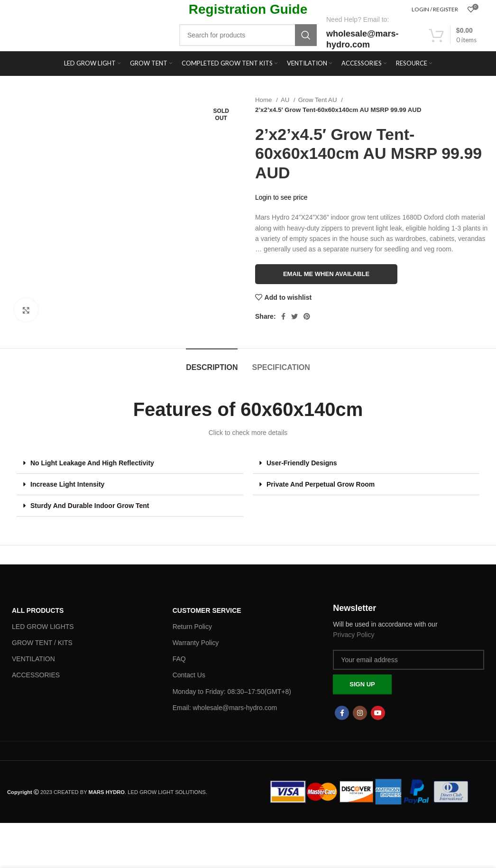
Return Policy (192, 627)
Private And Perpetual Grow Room (321, 484)
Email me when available (326, 274)
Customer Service (207, 610)
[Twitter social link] (294, 316)
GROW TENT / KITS (42, 643)
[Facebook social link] (283, 316)
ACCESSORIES (36, 675)
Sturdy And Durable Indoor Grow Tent (90, 506)
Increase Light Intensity (67, 484)
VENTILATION (33, 659)
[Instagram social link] (360, 713)
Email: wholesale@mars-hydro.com (225, 708)
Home (264, 100)
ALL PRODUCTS (38, 610)
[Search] (248, 35)
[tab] (212, 363)
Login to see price (281, 197)
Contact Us (189, 675)
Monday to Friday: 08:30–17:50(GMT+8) (232, 692)
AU (286, 100)
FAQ (179, 659)
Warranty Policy (196, 643)
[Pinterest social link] (307, 316)
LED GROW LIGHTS (43, 627)
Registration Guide (248, 9)
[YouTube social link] (378, 713)
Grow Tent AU (318, 100)
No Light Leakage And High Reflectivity (92, 463)
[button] (130, 463)
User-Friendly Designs (302, 463)
